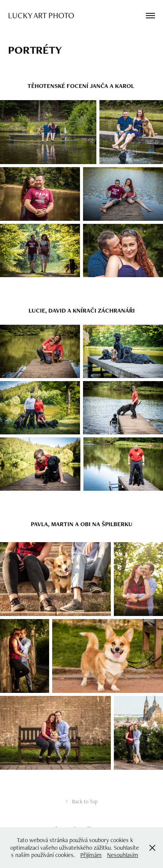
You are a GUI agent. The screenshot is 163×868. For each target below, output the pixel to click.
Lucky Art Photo (41, 15)
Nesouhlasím (123, 855)
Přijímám (91, 855)
